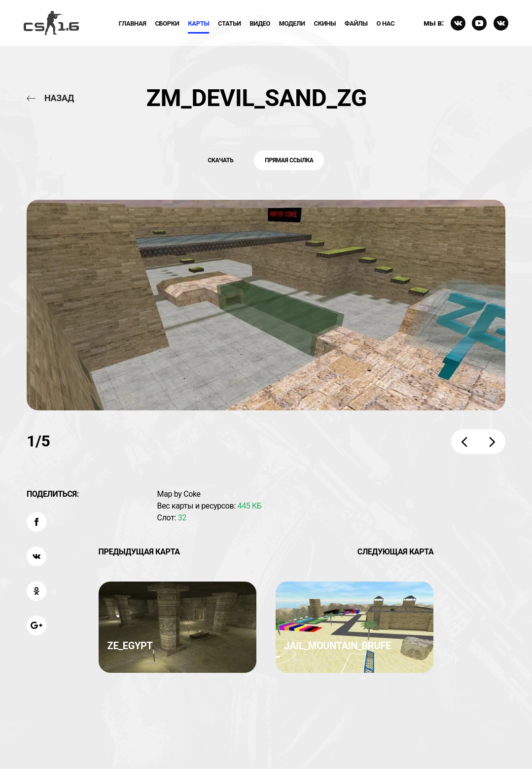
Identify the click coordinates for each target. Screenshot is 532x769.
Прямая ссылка (289, 160)
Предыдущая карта (139, 552)
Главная (133, 23)
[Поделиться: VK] (36, 556)
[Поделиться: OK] (36, 591)
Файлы (356, 23)
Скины (325, 23)
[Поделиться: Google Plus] (36, 625)
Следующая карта (396, 552)
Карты (198, 23)
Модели (292, 23)
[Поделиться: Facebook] (36, 522)
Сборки (167, 23)
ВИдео (260, 23)
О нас (386, 23)
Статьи (230, 23)
